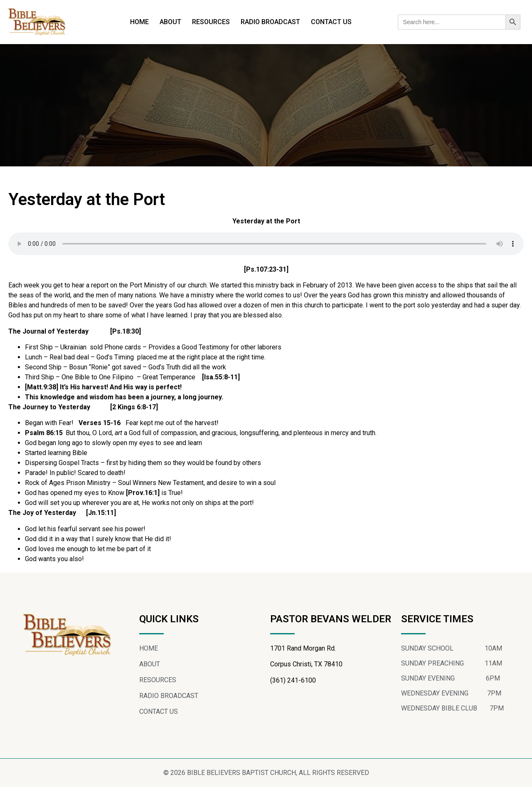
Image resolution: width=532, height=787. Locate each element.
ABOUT (170, 22)
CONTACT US (331, 22)
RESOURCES (211, 22)
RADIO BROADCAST (270, 22)
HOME (139, 22)
